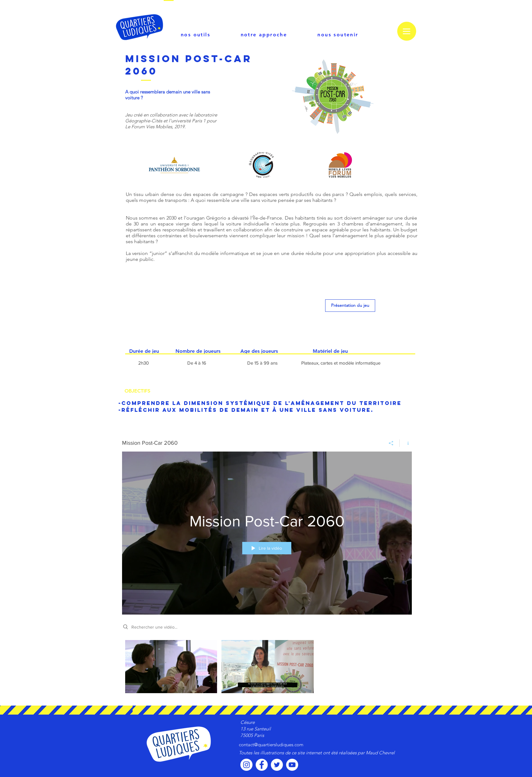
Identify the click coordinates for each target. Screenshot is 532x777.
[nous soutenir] (338, 34)
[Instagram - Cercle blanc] (246, 765)
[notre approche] (264, 34)
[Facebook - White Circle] (262, 765)
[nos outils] (196, 34)
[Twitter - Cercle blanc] (277, 765)
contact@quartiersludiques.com (271, 745)
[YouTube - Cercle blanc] (292, 765)
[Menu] (407, 31)
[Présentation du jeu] (350, 306)
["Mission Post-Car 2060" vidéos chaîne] (267, 668)
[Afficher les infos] (406, 443)
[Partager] (391, 443)
